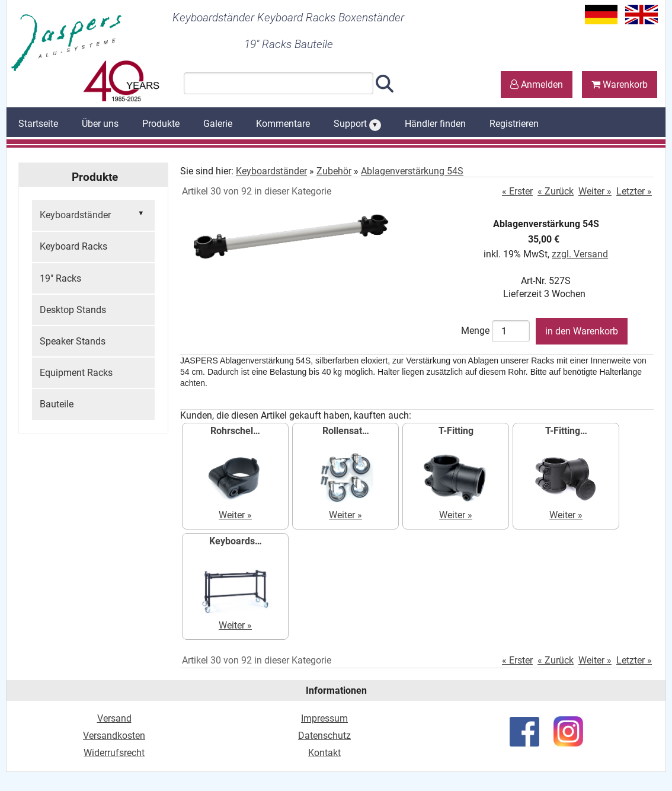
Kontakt (324, 753)
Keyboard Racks (73, 246)
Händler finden (435, 124)
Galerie (218, 124)
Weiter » (595, 191)
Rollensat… (346, 431)
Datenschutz (324, 736)
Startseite (38, 124)
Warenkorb (620, 84)
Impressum (324, 718)
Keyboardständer (93, 214)
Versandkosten (114, 736)
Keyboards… (236, 541)
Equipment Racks (76, 373)
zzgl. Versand (580, 254)
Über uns (100, 124)
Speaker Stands (73, 341)
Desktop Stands (73, 310)
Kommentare (283, 124)
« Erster (517, 191)
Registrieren (514, 124)
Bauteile (57, 404)
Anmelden (537, 84)
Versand (114, 718)
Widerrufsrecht (114, 753)
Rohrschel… (235, 431)
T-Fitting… (566, 431)
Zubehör (334, 171)
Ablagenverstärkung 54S (412, 171)
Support (357, 125)
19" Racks (60, 278)
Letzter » (634, 191)
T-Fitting (456, 431)
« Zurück (556, 191)
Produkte (161, 124)
